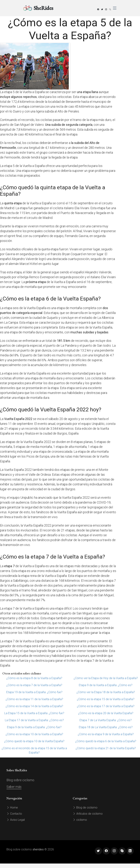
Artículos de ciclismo (88, 814)
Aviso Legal (16, 820)
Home (12, 808)
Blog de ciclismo (85, 808)
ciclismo (80, 820)
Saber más (14, 787)
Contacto (14, 814)
